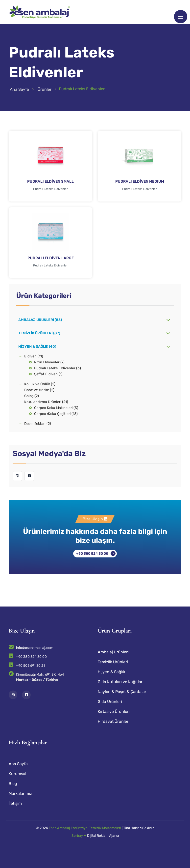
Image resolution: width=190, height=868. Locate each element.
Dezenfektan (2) (38, 424)
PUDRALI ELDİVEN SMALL (50, 181)
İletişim (15, 803)
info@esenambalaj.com (35, 648)
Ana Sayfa (19, 89)
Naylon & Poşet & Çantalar (122, 692)
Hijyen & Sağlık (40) (37, 347)
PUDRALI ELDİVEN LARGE (51, 258)
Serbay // (79, 836)
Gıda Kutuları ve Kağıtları (121, 682)
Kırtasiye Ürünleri (114, 711)
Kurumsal (17, 774)
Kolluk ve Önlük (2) (40, 384)
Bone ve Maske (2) (39, 390)
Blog (13, 784)
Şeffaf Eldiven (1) (48, 374)
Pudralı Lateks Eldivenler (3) (58, 368)
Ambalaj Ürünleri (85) (40, 320)
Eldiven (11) (34, 356)
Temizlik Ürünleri (113, 662)
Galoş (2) (32, 396)
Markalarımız (20, 794)
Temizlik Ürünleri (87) (39, 333)
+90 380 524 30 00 (92, 554)
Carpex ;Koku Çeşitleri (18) (56, 414)
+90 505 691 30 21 (30, 666)
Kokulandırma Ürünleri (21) (46, 402)
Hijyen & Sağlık (111, 672)
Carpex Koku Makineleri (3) (56, 408)
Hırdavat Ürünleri (114, 721)
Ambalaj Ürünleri (113, 652)
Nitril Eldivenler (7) (49, 362)
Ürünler (45, 89)
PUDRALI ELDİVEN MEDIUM (140, 181)
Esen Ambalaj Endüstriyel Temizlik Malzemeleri (85, 828)
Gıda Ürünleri (110, 702)
